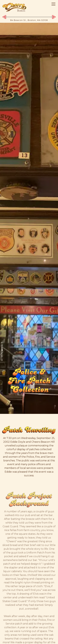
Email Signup (29, 638)
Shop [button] (29, 627)
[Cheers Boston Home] (15, 7)
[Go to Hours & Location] (29, 20)
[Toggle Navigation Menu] (53, 4)
